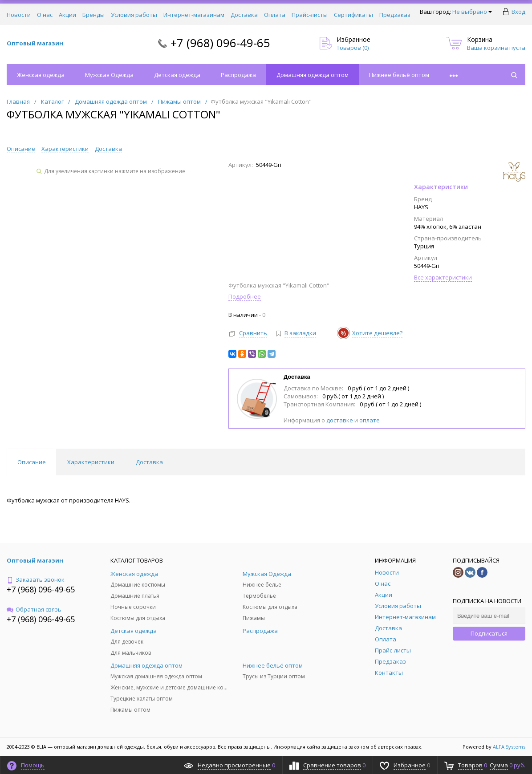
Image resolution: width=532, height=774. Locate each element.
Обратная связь (34, 609)
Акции (67, 15)
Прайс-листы (310, 15)
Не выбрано (472, 12)
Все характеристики (443, 277)
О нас (45, 15)
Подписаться (489, 633)
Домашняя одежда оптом (313, 75)
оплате (370, 420)
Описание (21, 149)
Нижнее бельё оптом (399, 75)
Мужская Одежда (109, 75)
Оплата (275, 15)
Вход (518, 12)
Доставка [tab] (149, 462)
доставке (340, 420)
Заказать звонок (36, 579)
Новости (19, 15)
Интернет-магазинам (194, 15)
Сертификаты (353, 15)
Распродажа (238, 75)
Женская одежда (41, 75)
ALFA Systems (509, 747)
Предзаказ (395, 15)
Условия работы (134, 15)
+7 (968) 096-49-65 (220, 43)
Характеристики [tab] (91, 462)
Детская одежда (177, 75)
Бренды (93, 15)
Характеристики (65, 149)
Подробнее (245, 296)
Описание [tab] (32, 462)
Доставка (244, 15)
